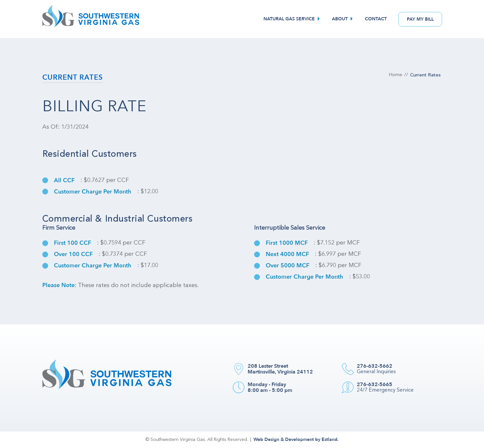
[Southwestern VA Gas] (91, 19)
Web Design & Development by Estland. (296, 439)
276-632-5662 (375, 366)
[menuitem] (293, 19)
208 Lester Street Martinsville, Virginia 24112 (280, 369)
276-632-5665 (375, 384)
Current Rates (73, 77)
